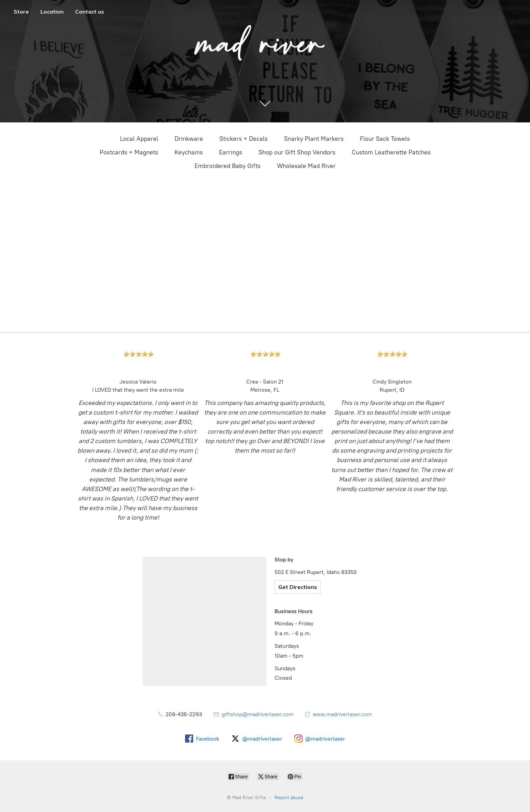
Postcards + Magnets (129, 152)
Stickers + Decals (244, 139)
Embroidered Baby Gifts (228, 166)
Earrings (231, 152)
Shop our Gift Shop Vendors (297, 152)
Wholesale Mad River (306, 166)
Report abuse (289, 798)
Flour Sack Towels (385, 139)
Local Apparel (139, 139)
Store (21, 12)
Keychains (189, 152)
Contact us (90, 12)
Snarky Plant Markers (314, 139)
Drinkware (189, 139)
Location (52, 12)
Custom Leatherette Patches (391, 152)
